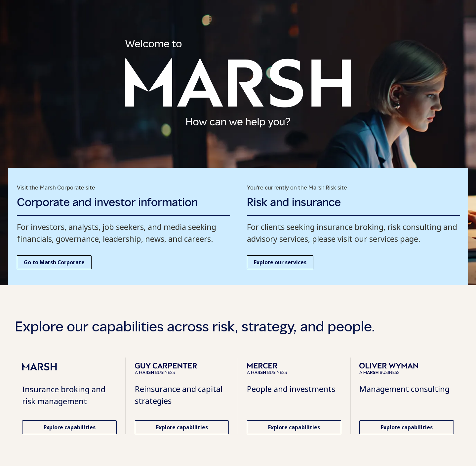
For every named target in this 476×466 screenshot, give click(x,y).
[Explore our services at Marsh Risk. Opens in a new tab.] (280, 262)
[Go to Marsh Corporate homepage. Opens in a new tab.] (54, 262)
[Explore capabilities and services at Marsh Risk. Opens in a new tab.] (69, 427)
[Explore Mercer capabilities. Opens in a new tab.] (294, 427)
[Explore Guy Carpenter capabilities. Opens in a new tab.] (182, 427)
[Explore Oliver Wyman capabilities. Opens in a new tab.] (407, 427)
